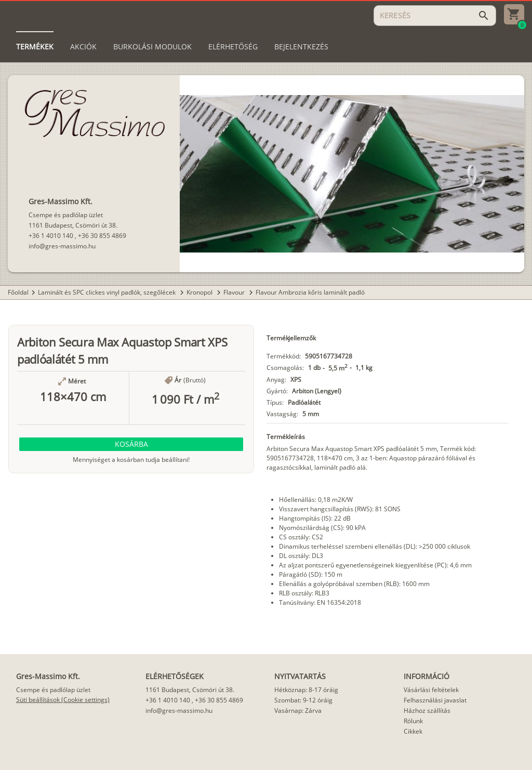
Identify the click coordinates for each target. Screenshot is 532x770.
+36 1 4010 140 (51, 236)
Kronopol (200, 292)
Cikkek (413, 731)
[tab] (35, 47)
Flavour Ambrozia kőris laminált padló (310, 292)
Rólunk (413, 721)
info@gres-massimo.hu (62, 246)
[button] (131, 444)
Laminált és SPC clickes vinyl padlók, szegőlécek (108, 292)
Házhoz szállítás (427, 711)
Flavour (235, 292)
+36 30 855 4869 (102, 236)
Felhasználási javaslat (435, 700)
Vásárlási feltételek (431, 690)
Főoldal (18, 292)
